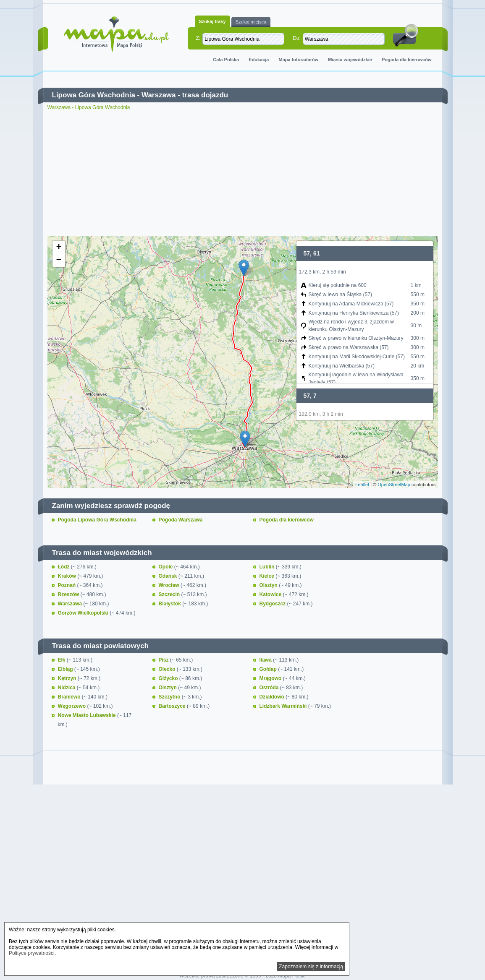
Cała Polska (226, 60)
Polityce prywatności (32, 953)
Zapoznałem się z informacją (311, 967)
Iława (266, 660)
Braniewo (70, 697)
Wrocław (170, 585)
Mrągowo (271, 678)
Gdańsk (169, 576)
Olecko (168, 669)
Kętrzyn (68, 678)
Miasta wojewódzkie (350, 60)
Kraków (68, 576)
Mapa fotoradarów (299, 60)
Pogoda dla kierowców (407, 60)
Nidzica (67, 688)
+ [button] (59, 248)
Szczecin (170, 594)
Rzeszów (69, 594)
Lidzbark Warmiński (284, 706)
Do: (297, 38)
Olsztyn (269, 585)
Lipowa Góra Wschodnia (94, 95)
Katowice (271, 594)
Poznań (68, 585)
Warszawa (159, 95)
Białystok (171, 604)
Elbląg (66, 669)
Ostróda (270, 688)
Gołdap (269, 669)
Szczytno (170, 697)
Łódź (64, 567)
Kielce (268, 576)
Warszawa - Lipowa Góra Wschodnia (89, 107)
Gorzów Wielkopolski (84, 613)
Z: (198, 38)
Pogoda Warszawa (181, 520)
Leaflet (362, 485)
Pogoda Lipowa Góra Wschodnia (97, 520)
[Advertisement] (243, 173)
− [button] (59, 261)
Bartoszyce (173, 706)
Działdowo (273, 697)
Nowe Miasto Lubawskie (88, 715)
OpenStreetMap (394, 485)
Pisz (164, 660)
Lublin (268, 567)
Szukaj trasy (212, 21)
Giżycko (169, 678)
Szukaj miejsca (251, 22)
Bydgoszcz (273, 604)
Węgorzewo (73, 706)
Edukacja (259, 60)
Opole (166, 567)
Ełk (62, 660)
